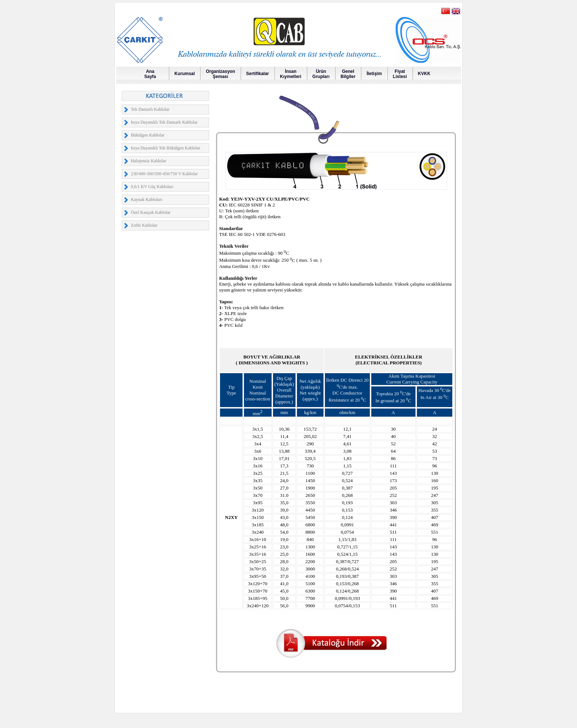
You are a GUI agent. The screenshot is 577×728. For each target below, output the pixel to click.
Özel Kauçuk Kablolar (151, 212)
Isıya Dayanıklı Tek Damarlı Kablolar (164, 122)
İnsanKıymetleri (291, 74)
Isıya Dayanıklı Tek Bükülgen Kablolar (165, 148)
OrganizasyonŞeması (220, 74)
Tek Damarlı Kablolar (150, 109)
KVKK (424, 74)
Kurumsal (185, 74)
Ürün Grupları (321, 74)
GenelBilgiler (348, 74)
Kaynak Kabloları (146, 199)
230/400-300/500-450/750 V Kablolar (164, 174)
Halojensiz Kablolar (148, 161)
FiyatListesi (400, 74)
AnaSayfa (150, 74)
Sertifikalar (258, 74)
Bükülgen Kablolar (148, 135)
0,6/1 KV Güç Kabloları (152, 187)
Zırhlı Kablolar (144, 225)
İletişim (374, 74)
